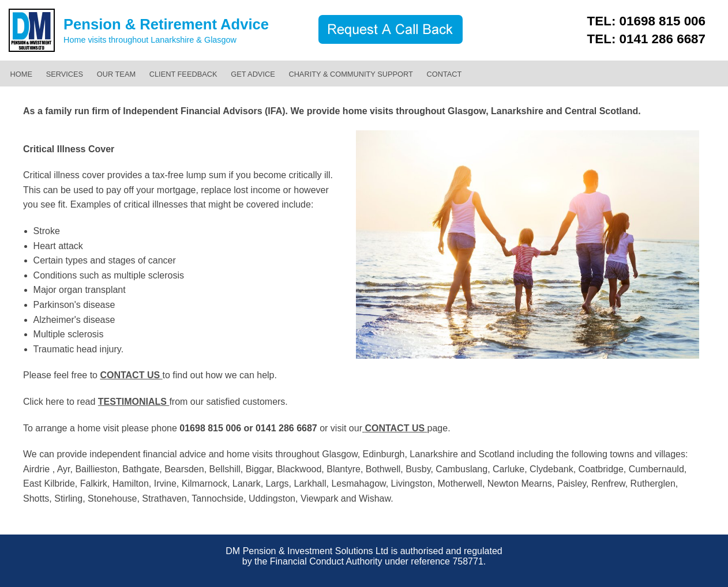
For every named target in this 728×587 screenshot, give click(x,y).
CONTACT (444, 74)
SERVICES (65, 74)
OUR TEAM (116, 74)
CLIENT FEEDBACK (183, 74)
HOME (21, 74)
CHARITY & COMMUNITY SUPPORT (350, 74)
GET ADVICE (253, 74)
